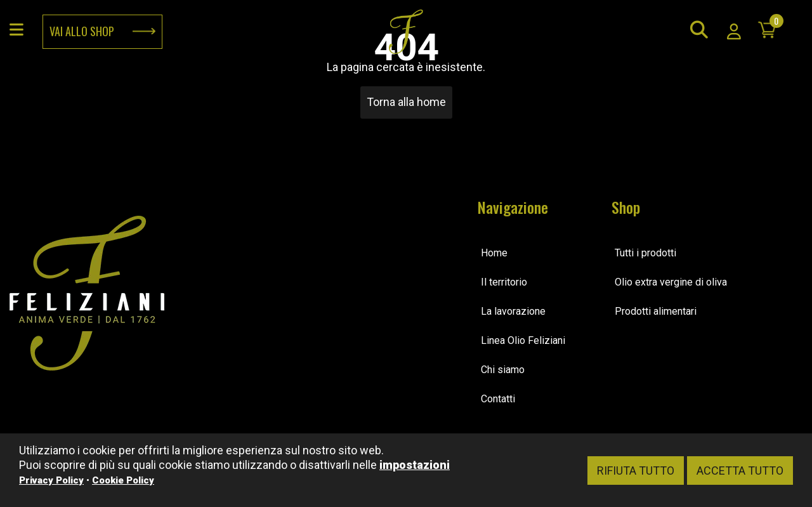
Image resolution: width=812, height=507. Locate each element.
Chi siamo (503, 370)
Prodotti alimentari (656, 311)
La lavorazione (513, 311)
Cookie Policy (123, 480)
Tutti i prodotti (645, 253)
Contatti (498, 399)
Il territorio (504, 282)
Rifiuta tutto (636, 471)
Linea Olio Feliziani (523, 340)
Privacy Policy (51, 480)
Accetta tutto (740, 471)
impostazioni (415, 465)
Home (494, 253)
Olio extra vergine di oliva (671, 282)
